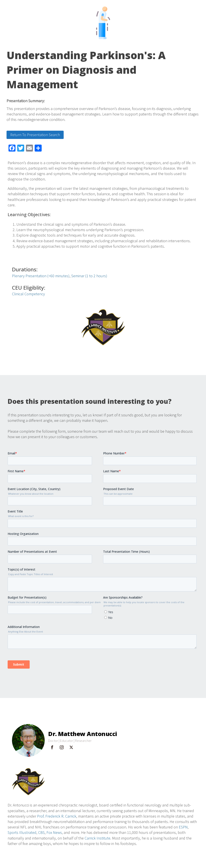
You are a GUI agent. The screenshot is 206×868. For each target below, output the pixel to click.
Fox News (54, 832)
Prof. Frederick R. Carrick (57, 816)
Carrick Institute (97, 838)
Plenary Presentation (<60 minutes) (41, 276)
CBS (41, 832)
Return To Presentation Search (35, 135)
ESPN (183, 827)
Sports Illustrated (22, 832)
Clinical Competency (28, 294)
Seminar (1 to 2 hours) (89, 276)
